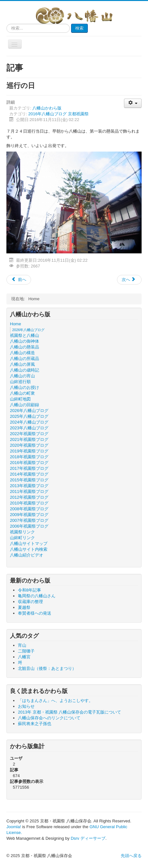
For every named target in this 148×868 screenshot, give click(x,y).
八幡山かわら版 (47, 108)
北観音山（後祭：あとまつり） (47, 668)
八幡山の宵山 (22, 376)
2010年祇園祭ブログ (29, 503)
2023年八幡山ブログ (29, 428)
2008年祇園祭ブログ (29, 509)
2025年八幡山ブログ (29, 416)
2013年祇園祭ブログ (29, 486)
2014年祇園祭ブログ (29, 474)
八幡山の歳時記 (25, 370)
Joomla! (14, 827)
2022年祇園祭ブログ (29, 434)
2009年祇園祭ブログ (29, 515)
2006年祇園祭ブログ (29, 526)
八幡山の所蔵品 (25, 359)
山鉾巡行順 (20, 382)
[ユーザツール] (133, 103)
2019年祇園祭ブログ (29, 451)
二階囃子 (26, 651)
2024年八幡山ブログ (29, 422)
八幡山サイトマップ (29, 544)
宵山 (22, 645)
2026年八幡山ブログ (28, 330)
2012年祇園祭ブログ (29, 497)
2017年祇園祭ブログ (29, 468)
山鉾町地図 (20, 399)
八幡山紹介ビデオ (27, 555)
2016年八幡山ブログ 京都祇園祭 (58, 114)
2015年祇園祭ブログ (29, 480)
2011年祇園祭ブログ (29, 491)
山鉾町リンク (22, 538)
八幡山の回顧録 (25, 405)
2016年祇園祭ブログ (29, 463)
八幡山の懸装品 (25, 347)
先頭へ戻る (131, 856)
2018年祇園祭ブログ (29, 457)
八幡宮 (24, 657)
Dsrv (75, 838)
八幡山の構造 (22, 353)
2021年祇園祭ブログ (29, 439)
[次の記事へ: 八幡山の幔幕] (129, 280)
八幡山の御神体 (25, 341)
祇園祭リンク (22, 532)
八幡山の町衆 (22, 393)
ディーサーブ (93, 838)
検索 (79, 28)
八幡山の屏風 (22, 364)
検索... (7, 24)
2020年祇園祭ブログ (29, 445)
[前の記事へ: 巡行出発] (19, 280)
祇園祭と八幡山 (25, 335)
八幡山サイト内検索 (29, 549)
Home (16, 324)
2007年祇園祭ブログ (29, 520)
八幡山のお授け (25, 387)
